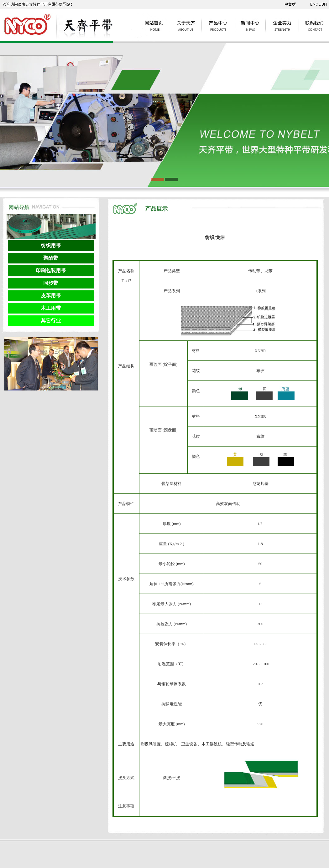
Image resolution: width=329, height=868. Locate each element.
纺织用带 (51, 245)
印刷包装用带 (51, 271)
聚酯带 (51, 258)
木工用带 (51, 308)
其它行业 (51, 321)
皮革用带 (51, 296)
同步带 (51, 283)
